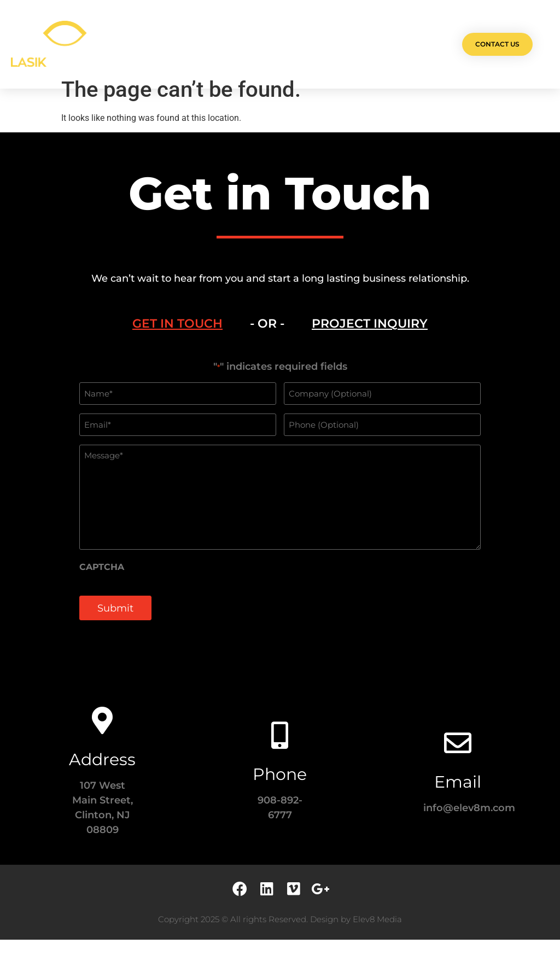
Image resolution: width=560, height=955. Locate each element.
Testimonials (338, 44)
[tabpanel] (280, 513)
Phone (280, 790)
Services (246, 44)
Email (458, 797)
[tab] (177, 340)
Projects (195, 44)
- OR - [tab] (267, 340)
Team (288, 44)
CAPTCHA (102, 583)
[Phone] (280, 750)
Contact (396, 44)
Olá (155, 44)
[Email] (458, 758)
